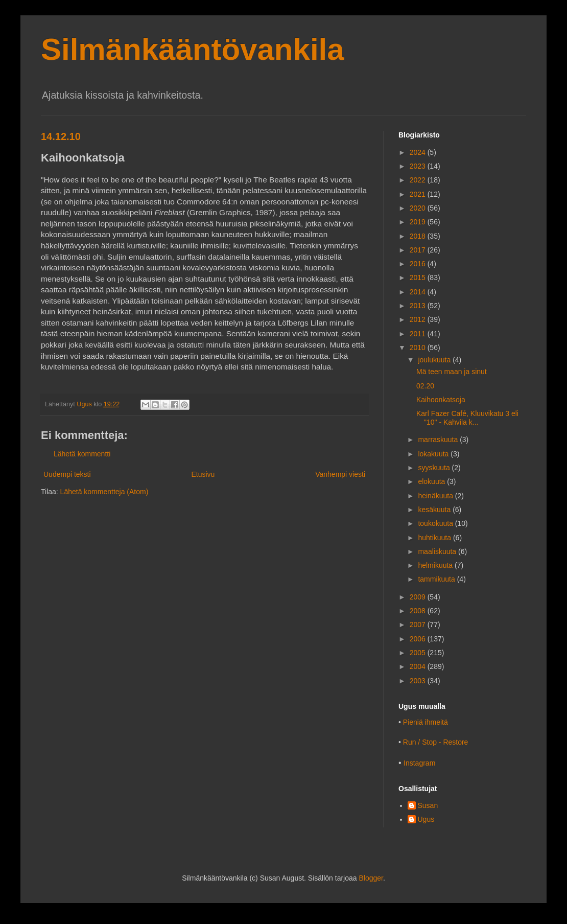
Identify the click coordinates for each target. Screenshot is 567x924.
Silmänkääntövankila (193, 49)
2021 (419, 194)
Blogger (371, 878)
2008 (419, 611)
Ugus (426, 819)
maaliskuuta (438, 551)
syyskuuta (435, 468)
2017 (419, 250)
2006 (419, 639)
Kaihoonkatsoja (441, 400)
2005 (419, 653)
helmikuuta (436, 565)
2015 (419, 278)
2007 (419, 625)
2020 (419, 208)
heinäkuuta (436, 496)
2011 (419, 334)
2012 (419, 319)
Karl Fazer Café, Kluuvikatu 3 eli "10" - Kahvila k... (467, 418)
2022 (419, 180)
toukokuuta (436, 523)
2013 (419, 306)
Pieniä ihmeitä (426, 722)
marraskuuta (439, 440)
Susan (428, 805)
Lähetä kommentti (82, 454)
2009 (419, 597)
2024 (419, 152)
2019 (419, 222)
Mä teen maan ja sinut (452, 372)
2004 (419, 666)
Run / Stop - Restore (436, 742)
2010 (419, 348)
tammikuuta (437, 579)
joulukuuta (435, 360)
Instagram (419, 763)
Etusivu (203, 474)
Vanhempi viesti (340, 474)
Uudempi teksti (67, 474)
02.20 (425, 386)
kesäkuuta (435, 510)
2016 (419, 264)
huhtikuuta (435, 538)
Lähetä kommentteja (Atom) (104, 492)
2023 (419, 166)
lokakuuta (434, 454)
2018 (419, 236)
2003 (419, 681)
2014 (419, 292)
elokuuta (432, 481)
